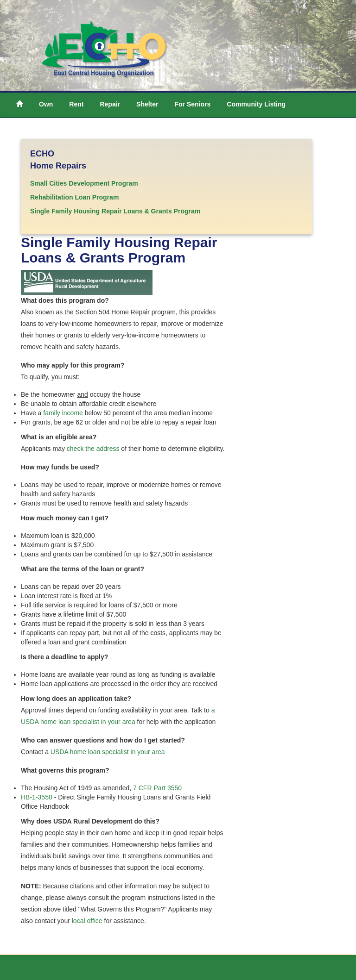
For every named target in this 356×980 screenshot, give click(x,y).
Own (46, 104)
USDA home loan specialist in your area (108, 752)
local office (87, 921)
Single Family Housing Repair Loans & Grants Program (115, 211)
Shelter (147, 104)
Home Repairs (58, 166)
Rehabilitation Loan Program (74, 197)
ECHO (42, 154)
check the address (93, 449)
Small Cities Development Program (84, 183)
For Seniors (193, 104)
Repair (110, 104)
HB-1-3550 (38, 797)
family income (63, 413)
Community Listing (256, 104)
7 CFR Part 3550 (157, 788)
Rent (76, 104)
